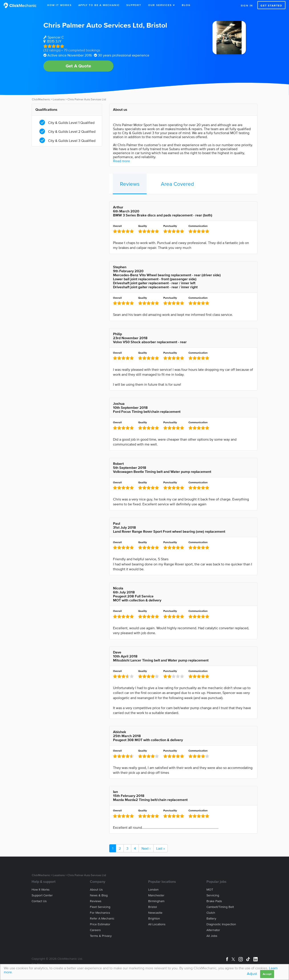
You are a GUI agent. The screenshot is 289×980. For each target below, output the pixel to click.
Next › (146, 848)
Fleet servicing (100, 907)
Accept (267, 974)
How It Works (59, 5)
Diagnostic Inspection (221, 924)
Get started (271, 5)
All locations (157, 924)
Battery (211, 918)
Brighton (154, 918)
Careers (95, 930)
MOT (210, 890)
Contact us (39, 901)
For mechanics (100, 913)
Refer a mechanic (102, 918)
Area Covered (177, 184)
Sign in (247, 5)
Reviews (130, 184)
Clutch (211, 913)
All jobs (212, 936)
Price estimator (100, 924)
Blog (186, 5)
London (153, 890)
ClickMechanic (41, 99)
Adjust (252, 974)
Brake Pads (214, 901)
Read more (121, 161)
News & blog (99, 895)
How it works (41, 890)
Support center (42, 895)
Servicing (213, 895)
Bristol (157, 25)
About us (96, 890)
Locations (59, 99)
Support (134, 5)
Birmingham (156, 901)
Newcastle (155, 913)
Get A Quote (78, 66)
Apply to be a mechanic (99, 5)
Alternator (213, 930)
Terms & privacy (101, 936)
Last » (161, 848)
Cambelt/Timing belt (220, 907)
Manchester (156, 895)
